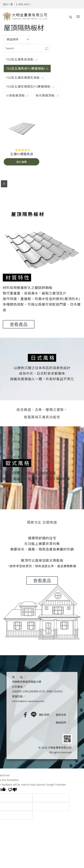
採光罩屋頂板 (45, 95)
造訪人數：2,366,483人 (17, 4)
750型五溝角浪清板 (20, 59)
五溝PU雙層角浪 (22, 154)
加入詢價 (21, 162)
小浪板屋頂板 (15, 95)
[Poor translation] (12, 790)
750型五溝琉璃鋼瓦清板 (23, 78)
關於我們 (44, 715)
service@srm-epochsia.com (28, 701)
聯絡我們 (61, 723)
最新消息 (61, 715)
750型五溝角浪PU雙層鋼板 (25, 68)
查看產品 (19, 324)
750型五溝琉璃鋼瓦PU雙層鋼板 (28, 86)
